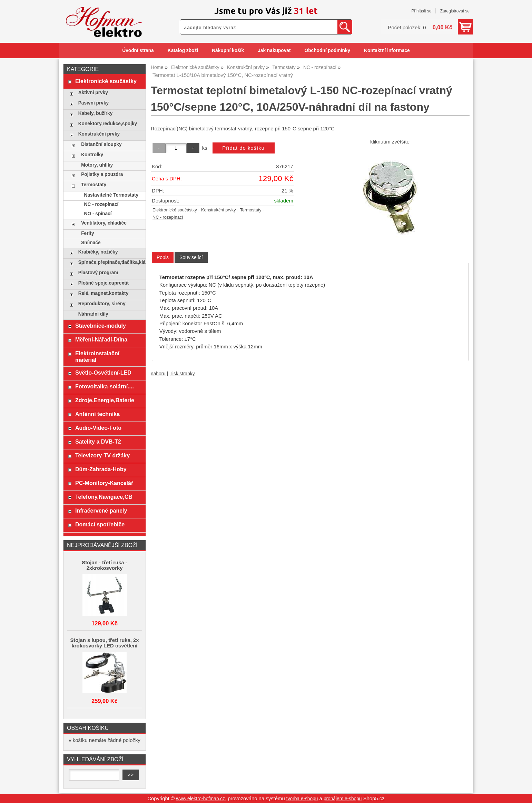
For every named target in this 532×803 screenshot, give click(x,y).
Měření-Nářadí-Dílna (101, 339)
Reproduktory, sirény (102, 304)
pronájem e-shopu (343, 799)
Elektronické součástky (175, 210)
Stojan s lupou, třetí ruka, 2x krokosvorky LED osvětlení (104, 643)
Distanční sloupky (101, 144)
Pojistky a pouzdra (102, 174)
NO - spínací (98, 214)
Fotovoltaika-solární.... (105, 386)
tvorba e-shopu (302, 799)
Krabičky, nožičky (98, 252)
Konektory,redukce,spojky (108, 124)
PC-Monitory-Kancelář (104, 483)
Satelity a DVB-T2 (98, 442)
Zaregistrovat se (455, 11)
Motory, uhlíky (97, 165)
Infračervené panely (101, 510)
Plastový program (98, 273)
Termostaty (251, 210)
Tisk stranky (182, 374)
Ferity (87, 233)
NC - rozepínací (168, 217)
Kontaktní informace (387, 51)
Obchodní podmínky (327, 51)
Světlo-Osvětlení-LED (103, 373)
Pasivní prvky (93, 103)
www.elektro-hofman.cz (200, 799)
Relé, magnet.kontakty (104, 293)
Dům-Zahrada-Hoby (101, 469)
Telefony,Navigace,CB (104, 497)
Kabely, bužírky (96, 113)
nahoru (158, 374)
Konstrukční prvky (219, 210)
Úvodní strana (138, 51)
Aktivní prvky (93, 93)
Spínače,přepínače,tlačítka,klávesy (110, 262)
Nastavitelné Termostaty (111, 195)
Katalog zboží (183, 51)
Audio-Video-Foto (98, 428)
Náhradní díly (93, 314)
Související (191, 257)
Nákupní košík (228, 51)
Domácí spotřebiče (100, 524)
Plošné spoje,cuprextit (104, 283)
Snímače (91, 243)
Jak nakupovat (274, 51)
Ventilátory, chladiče (104, 223)
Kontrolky (92, 155)
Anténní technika (97, 414)
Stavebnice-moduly (101, 326)
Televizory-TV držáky (102, 455)
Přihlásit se (421, 11)
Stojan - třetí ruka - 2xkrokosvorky (104, 565)
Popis (163, 257)
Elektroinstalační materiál (97, 356)
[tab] (163, 257)
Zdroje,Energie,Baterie (105, 400)
